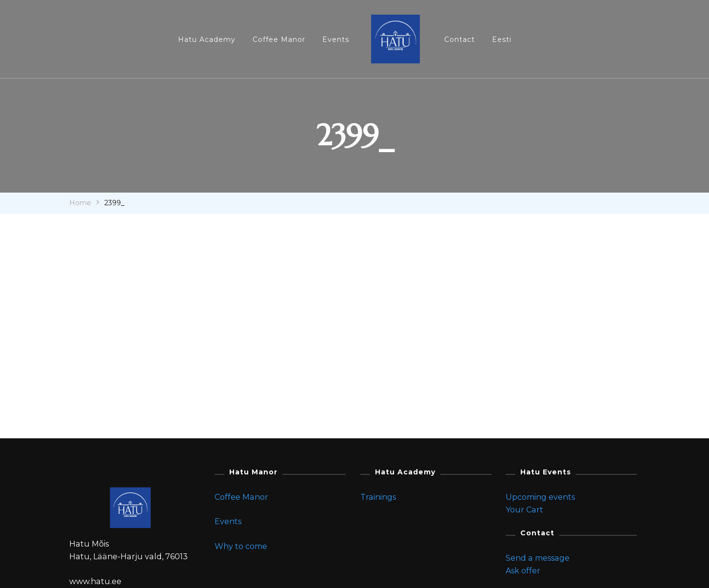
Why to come (241, 546)
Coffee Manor (279, 39)
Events (336, 39)
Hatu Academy (207, 39)
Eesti (502, 39)
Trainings (378, 497)
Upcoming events (540, 497)
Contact (460, 39)
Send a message (538, 558)
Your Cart (524, 510)
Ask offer (523, 571)
